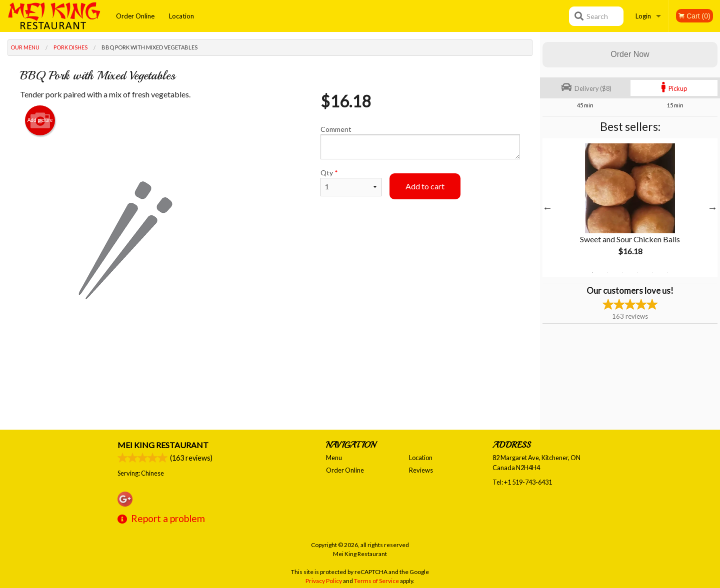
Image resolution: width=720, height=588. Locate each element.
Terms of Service (376, 581)
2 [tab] (607, 272)
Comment (420, 142)
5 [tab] (652, 272)
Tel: (522, 482)
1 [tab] (592, 272)
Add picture (40, 120)
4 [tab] (637, 272)
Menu (334, 458)
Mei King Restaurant (163, 445)
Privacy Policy (324, 581)
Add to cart (425, 186)
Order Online (135, 16)
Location (181, 16)
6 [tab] (667, 272)
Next (712, 208)
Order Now (630, 54)
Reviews (421, 470)
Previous (547, 208)
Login (643, 16)
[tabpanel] (630, 208)
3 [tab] (622, 272)
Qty (351, 182)
